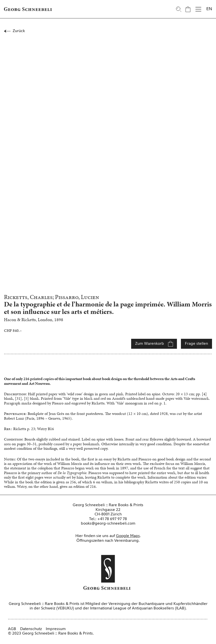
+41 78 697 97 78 (112, 519)
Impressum (56, 629)
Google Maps (128, 536)
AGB (12, 629)
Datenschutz (31, 629)
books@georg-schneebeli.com (108, 524)
